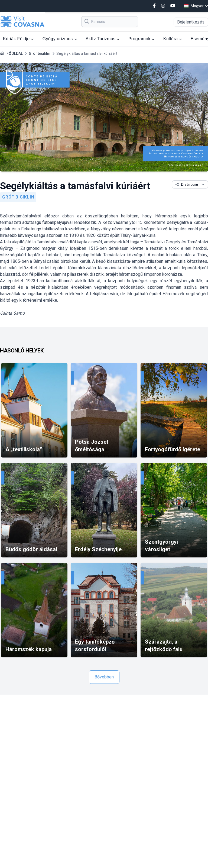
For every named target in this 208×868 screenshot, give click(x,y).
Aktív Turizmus (103, 39)
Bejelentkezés (191, 22)
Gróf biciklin (40, 53)
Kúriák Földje (18, 39)
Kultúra (173, 39)
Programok (142, 39)
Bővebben (104, 677)
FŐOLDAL (15, 53)
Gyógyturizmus (60, 39)
